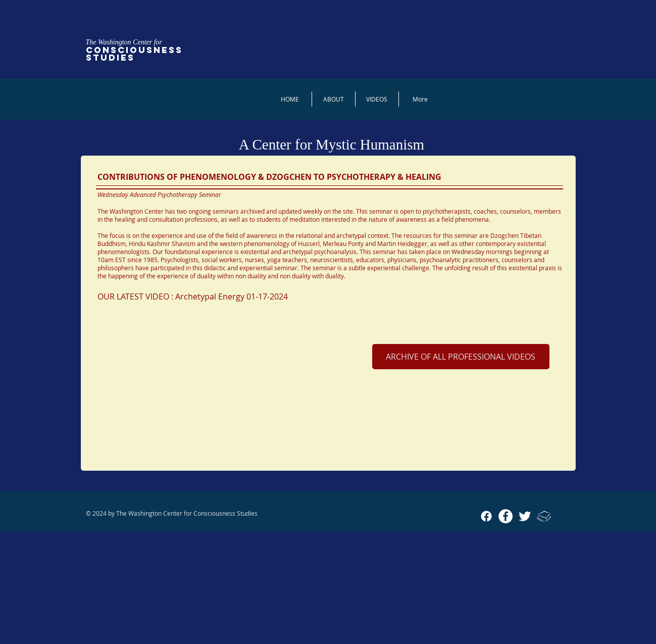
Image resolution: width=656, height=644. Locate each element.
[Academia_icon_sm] (544, 516)
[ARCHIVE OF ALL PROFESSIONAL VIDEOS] (461, 357)
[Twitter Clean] (525, 516)
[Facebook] (486, 516)
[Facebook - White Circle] (506, 516)
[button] (377, 99)
